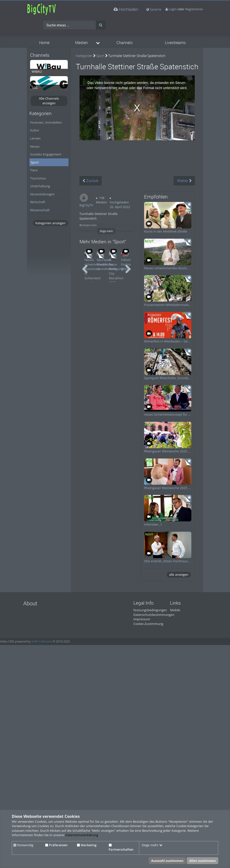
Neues (35, 146)
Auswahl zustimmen (167, 861)
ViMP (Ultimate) (42, 641)
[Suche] (101, 25)
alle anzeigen (179, 575)
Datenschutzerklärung (82, 835)
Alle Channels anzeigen (49, 101)
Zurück (91, 181)
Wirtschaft (38, 202)
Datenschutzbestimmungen (154, 615)
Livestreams (175, 43)
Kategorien (84, 56)
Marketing (87, 845)
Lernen (35, 138)
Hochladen (126, 9)
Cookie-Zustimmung (148, 624)
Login (173, 9)
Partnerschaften (121, 848)
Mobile (175, 610)
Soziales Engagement (46, 154)
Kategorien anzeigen (50, 223)
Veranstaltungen (42, 194)
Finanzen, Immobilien (46, 122)
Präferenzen (56, 845)
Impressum (142, 619)
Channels (125, 43)
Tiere (34, 170)
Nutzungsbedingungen (150, 610)
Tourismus (38, 178)
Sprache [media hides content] (154, 9)
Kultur (35, 130)
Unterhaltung (40, 186)
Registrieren (194, 9)
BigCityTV (86, 205)
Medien (81, 43)
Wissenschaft (40, 210)
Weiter (184, 181)
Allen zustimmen (202, 861)
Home (44, 43)
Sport (35, 162)
